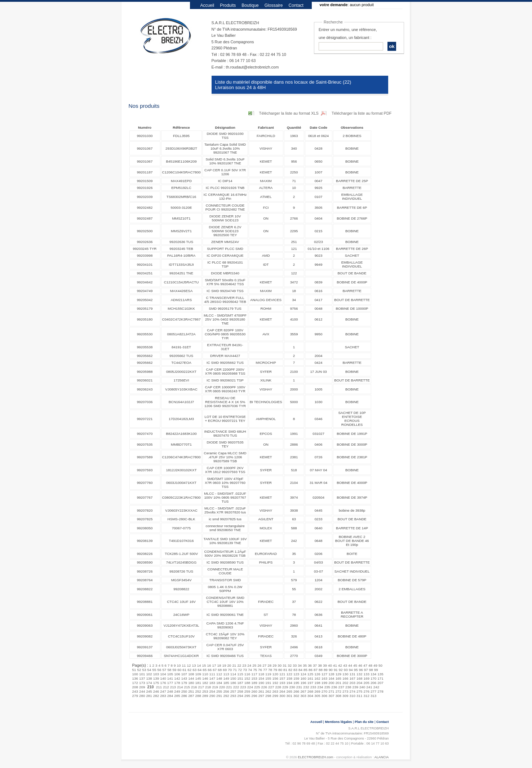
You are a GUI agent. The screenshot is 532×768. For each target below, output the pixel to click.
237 (341, 687)
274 (353, 691)
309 (345, 696)
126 (317, 674)
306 (324, 696)
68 (220, 670)
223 (243, 687)
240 (362, 687)
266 (296, 691)
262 (268, 691)
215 (187, 687)
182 (205, 683)
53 (144, 670)
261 (261, 691)
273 (345, 691)
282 (156, 696)
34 (300, 665)
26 (259, 665)
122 (289, 674)
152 (247, 678)
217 (201, 687)
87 (316, 670)
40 (330, 665)
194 (289, 683)
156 (275, 678)
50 (380, 665)
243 (135, 691)
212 (166, 687)
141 (170, 678)
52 (139, 670)
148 (219, 678)
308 (338, 696)
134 (373, 674)
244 (142, 691)
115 (240, 674)
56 (159, 670)
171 (380, 678)
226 (264, 687)
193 (282, 683)
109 (198, 674)
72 (240, 670)
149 (226, 678)
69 (225, 670)
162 (317, 678)
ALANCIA (382, 757)
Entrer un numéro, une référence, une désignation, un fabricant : (348, 34)
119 (268, 674)
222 (236, 687)
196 (303, 683)
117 (254, 674)
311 (359, 696)
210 (150, 687)
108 (191, 674)
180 (191, 683)
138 (149, 678)
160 (303, 678)
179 (184, 683)
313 (373, 696)
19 (224, 665)
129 (338, 674)
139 (156, 678)
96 (361, 670)
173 (142, 683)
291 (219, 696)
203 (353, 683)
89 (326, 670)
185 (226, 683)
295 (247, 696)
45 (355, 665)
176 (163, 683)
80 (280, 670)
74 (250, 670)
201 (338, 683)
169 (366, 678)
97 (366, 670)
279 (135, 696)
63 (194, 670)
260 (254, 691)
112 (219, 674)
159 (296, 678)
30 (280, 665)
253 (205, 691)
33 (295, 665)
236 (334, 687)
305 (317, 696)
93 (346, 670)
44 (350, 665)
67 (215, 670)
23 (244, 665)
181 (198, 683)
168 (359, 678)
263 (275, 691)
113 (226, 674)
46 (360, 665)
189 (254, 683)
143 (184, 678)
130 (345, 674)
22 (239, 665)
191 (268, 683)
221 (229, 687)
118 (261, 674)
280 (142, 696)
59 (174, 670)
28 (269, 665)
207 (380, 683)
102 (149, 674)
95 (356, 670)
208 (135, 687)
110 (205, 674)
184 (219, 683)
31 (285, 665)
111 (212, 674)
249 (177, 691)
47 (365, 665)
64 (199, 670)
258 (240, 691)
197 (310, 683)
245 (149, 691)
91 (336, 670)
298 (268, 696)
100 (135, 674)
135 (380, 674)
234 (320, 687)
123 (296, 674)
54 (149, 670)
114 (233, 674)
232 (306, 687)
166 (345, 678)
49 (375, 665)
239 (355, 687)
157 (282, 678)
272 (338, 691)
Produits (228, 5)
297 (261, 696)
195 (296, 683)
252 (198, 691)
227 (271, 687)
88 (321, 670)
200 (331, 683)
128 (331, 674)
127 (324, 674)
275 (359, 691)
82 (290, 670)
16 (209, 665)
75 (255, 670)
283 (163, 696)
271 (331, 691)
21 (234, 665)
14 (199, 665)
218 (208, 687)
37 (315, 665)
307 (331, 696)
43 (345, 665)
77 (265, 670)
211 (159, 687)
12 (189, 665)
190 (261, 683)
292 (226, 696)
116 (247, 674)
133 (366, 674)
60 (179, 670)
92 (341, 670)
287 (191, 696)
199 (324, 683)
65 (205, 670)
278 (380, 691)
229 (285, 687)
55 (154, 670)
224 (250, 687)
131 (353, 674)
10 (179, 665)
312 (366, 696)
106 (177, 674)
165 (338, 678)
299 (275, 696)
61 (184, 670)
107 (184, 674)
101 (142, 674)
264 (282, 691)
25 (254, 665)
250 (184, 691)
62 (189, 670)
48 (370, 665)
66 (210, 670)
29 (274, 665)
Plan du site (364, 722)
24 (249, 665)
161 (310, 678)
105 (170, 674)
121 (282, 674)
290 (212, 696)
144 (191, 678)
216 (194, 687)
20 (229, 665)
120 (275, 674)
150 (233, 678)
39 (325, 665)
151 (240, 678)
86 (311, 670)
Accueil (207, 5)
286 (184, 696)
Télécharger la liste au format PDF (362, 113)
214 (180, 687)
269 (317, 691)
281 (149, 696)
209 (142, 687)
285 (177, 696)
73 (245, 670)
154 (261, 678)
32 (290, 665)
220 (222, 687)
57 (164, 670)
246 (156, 691)
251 (191, 691)
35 (305, 665)
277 (373, 691)
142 (177, 678)
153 (254, 678)
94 (351, 670)
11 (184, 665)
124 (303, 674)
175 (156, 683)
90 (331, 670)
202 (345, 683)
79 (275, 670)
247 (163, 691)
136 (135, 678)
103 (156, 674)
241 (369, 687)
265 (289, 691)
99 (376, 670)
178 (177, 683)
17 (214, 665)
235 (327, 687)
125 (310, 674)
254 (212, 691)
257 (233, 691)
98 (371, 670)
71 (235, 670)
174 (149, 683)
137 (142, 678)
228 (278, 687)
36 (310, 665)
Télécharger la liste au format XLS (289, 113)
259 (247, 691)
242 (376, 687)
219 (215, 687)
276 (366, 691)
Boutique (250, 5)
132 (359, 674)
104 (163, 674)
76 (260, 670)
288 (198, 696)
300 (282, 696)
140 (163, 678)
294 (240, 696)
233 (313, 687)
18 (219, 665)
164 (331, 678)
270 (324, 691)
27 (264, 665)
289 (205, 696)
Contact (296, 5)
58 (169, 670)
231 (299, 687)
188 (247, 683)
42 (340, 665)
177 (170, 683)
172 (135, 683)
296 (254, 696)
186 (233, 683)
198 (317, 683)
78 (270, 670)
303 (303, 696)
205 (366, 683)
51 (134, 670)
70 (230, 670)
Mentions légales (339, 722)
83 (295, 670)
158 (289, 678)
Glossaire (274, 5)
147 (212, 678)
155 (268, 678)
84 (300, 670)
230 (292, 687)
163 (324, 678)
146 (205, 678)
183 (212, 683)
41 (335, 665)
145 (198, 678)
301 (289, 696)
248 (170, 691)
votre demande (334, 5)
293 (233, 696)
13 (194, 665)
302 (296, 696)
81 (285, 670)
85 (305, 670)
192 (275, 683)
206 (373, 683)
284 (170, 696)
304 (310, 696)
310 (353, 696)
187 (240, 683)
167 (353, 678)
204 (359, 683)
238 (348, 687)
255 (219, 691)
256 (226, 691)
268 (310, 691)
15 (204, 665)
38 (320, 665)
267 (303, 691)
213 (173, 687)
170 (373, 678)
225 (257, 687)
